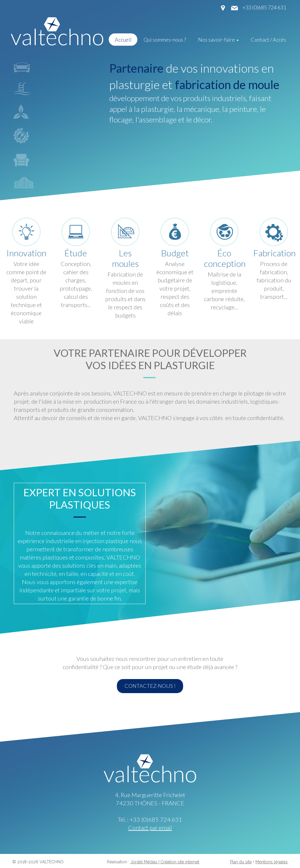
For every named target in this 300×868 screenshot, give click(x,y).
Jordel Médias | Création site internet (165, 862)
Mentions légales (272, 862)
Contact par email (150, 828)
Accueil (123, 40)
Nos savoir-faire (218, 40)
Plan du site (241, 862)
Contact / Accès (269, 40)
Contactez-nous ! (150, 686)
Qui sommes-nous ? (165, 40)
